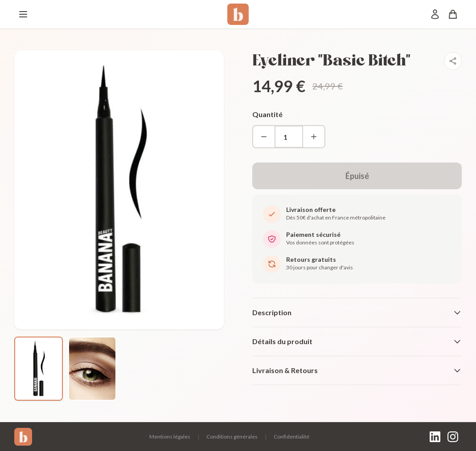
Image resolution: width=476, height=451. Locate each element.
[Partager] (453, 61)
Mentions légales (170, 437)
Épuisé (357, 176)
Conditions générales (232, 437)
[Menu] (23, 14)
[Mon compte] (435, 14)
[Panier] (453, 14)
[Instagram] (453, 437)
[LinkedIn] (435, 437)
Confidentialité (291, 437)
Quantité (267, 114)
